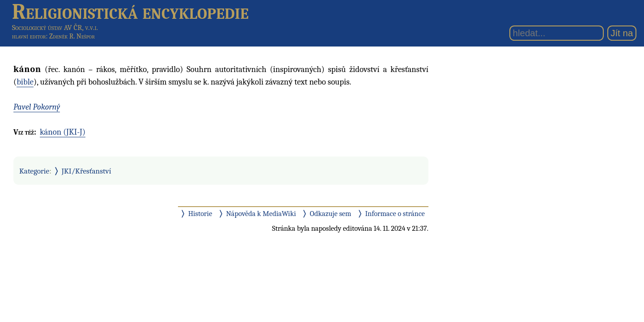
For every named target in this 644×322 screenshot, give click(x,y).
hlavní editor (29, 36)
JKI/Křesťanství (87, 171)
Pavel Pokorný (37, 107)
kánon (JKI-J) (63, 132)
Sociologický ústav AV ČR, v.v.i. (55, 28)
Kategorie (34, 171)
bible (25, 82)
